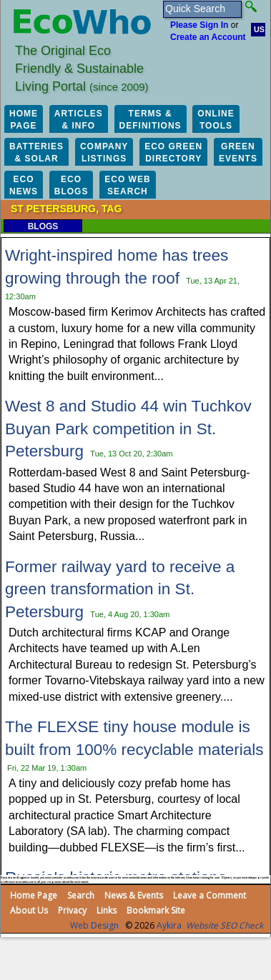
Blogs (43, 226)
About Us (29, 910)
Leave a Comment (210, 895)
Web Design (94, 925)
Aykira (169, 925)
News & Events (134, 895)
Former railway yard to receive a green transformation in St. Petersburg (120, 589)
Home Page (34, 895)
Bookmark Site (156, 910)
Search (81, 895)
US (259, 29)
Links (107, 910)
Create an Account (208, 37)
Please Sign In (199, 25)
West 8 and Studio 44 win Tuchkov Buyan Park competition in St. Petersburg (128, 429)
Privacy (72, 910)
